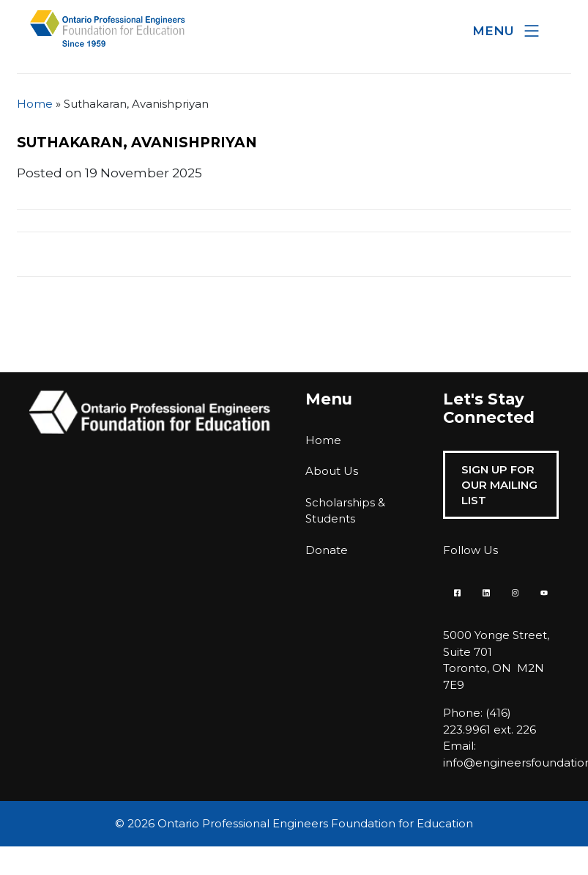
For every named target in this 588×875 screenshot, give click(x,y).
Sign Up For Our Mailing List (499, 485)
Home (35, 104)
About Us (332, 471)
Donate (327, 550)
